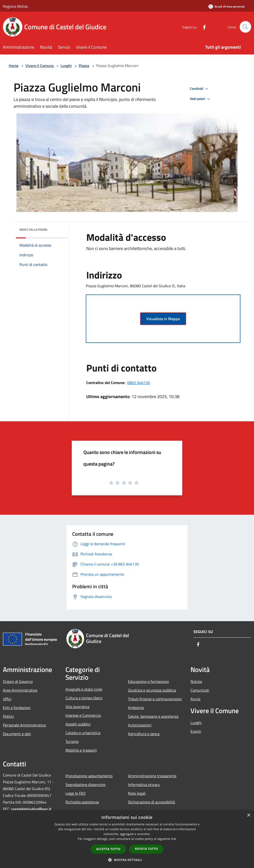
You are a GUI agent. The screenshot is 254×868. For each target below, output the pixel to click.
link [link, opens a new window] (174, 839)
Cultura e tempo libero (84, 698)
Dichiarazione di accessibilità (151, 802)
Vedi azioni (201, 99)
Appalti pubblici (78, 724)
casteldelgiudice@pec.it (31, 809)
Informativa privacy (144, 785)
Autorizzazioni (140, 725)
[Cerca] (245, 27)
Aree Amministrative (20, 690)
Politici (8, 716)
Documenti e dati (17, 734)
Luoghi (66, 66)
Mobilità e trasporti (81, 750)
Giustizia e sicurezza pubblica (152, 690)
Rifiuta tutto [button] (147, 849)
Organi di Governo (18, 681)
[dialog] (127, 839)
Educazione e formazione (148, 681)
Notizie (196, 681)
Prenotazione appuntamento (89, 776)
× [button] (249, 815)
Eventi (196, 731)
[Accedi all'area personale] (227, 6)
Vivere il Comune (40, 66)
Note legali (137, 793)
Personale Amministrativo (24, 725)
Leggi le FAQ (76, 793)
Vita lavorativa (77, 707)
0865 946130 (139, 383)
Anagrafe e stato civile (84, 689)
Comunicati (200, 690)
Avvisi (195, 699)
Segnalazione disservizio (85, 785)
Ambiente (136, 708)
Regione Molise (15, 6)
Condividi (200, 89)
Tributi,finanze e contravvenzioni (155, 699)
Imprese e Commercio (83, 715)
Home (14, 66)
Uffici (7, 699)
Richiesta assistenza (82, 802)
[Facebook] (202, 27)
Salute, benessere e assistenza (153, 716)
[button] (127, 860)
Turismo (72, 741)
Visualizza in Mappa (163, 319)
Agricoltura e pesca (144, 734)
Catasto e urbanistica (83, 733)
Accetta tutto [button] (108, 849)
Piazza (84, 66)
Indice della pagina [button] (33, 230)
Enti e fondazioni (17, 708)
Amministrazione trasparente (152, 776)
